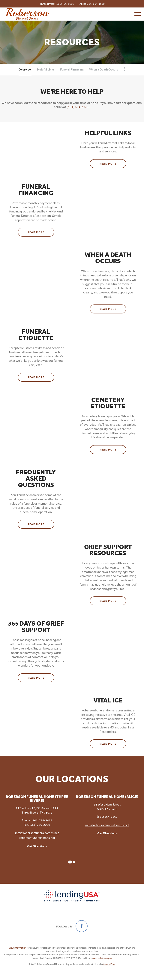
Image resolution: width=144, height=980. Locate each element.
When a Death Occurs (104, 69)
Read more (113, 162)
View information (17, 948)
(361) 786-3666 (65, 4)
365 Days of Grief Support (36, 627)
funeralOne (109, 964)
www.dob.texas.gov (102, 958)
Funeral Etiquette (36, 335)
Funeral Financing (72, 69)
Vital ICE (108, 700)
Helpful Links (46, 69)
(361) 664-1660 (96, 4)
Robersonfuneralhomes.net (37, 838)
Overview (25, 69)
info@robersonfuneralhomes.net (37, 833)
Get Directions (37, 846)
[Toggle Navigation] (125, 69)
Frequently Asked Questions (36, 479)
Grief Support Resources (108, 550)
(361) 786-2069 (40, 825)
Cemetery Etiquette (108, 403)
